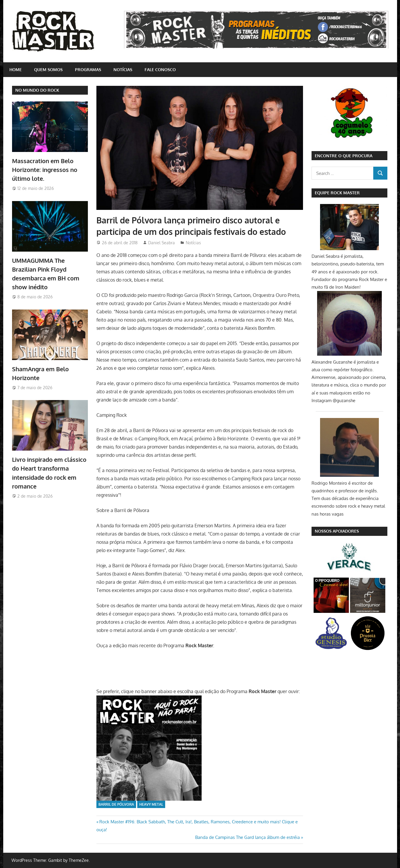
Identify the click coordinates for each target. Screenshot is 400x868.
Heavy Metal (151, 804)
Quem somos (48, 70)
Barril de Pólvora (116, 804)
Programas (88, 70)
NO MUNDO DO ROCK (37, 90)
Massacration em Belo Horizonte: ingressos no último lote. (45, 170)
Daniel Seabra (161, 243)
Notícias (123, 70)
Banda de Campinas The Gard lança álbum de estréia (247, 837)
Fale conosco (160, 70)
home (16, 70)
